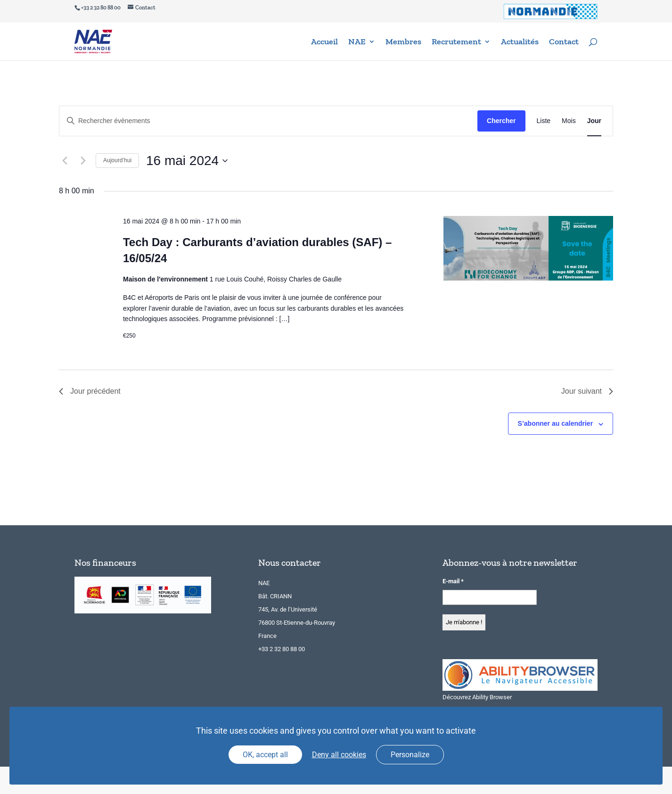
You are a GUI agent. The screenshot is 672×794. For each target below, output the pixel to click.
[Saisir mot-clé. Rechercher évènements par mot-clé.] (268, 121)
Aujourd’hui (117, 160)
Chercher (501, 121)
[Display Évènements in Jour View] (594, 121)
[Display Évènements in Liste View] (544, 121)
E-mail (453, 581)
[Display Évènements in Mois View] (569, 121)
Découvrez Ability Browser (477, 697)
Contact (564, 42)
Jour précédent (90, 391)
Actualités (520, 42)
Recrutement (456, 42)
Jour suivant (587, 391)
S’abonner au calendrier (556, 423)
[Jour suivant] (83, 161)
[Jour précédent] (65, 161)
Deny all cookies (339, 755)
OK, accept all (265, 755)
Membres (403, 42)
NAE (357, 42)
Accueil (324, 42)
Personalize (410, 755)
